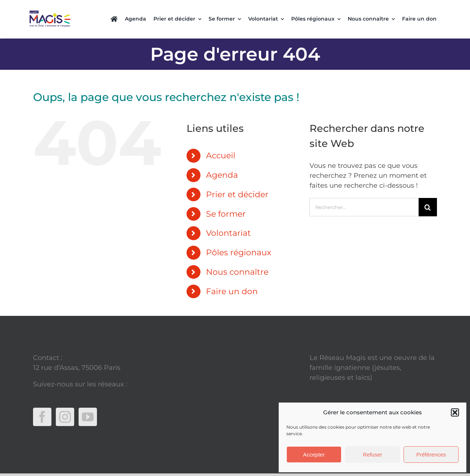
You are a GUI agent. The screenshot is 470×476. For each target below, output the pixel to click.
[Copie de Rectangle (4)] (50, 10)
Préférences (431, 455)
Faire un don (232, 278)
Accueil (221, 142)
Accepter (314, 455)
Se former (226, 201)
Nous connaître (237, 259)
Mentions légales (338, 393)
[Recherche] (428, 194)
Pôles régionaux (239, 239)
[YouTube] (88, 404)
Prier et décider (237, 181)
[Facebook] (42, 404)
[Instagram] (65, 404)
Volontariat (228, 220)
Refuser (373, 455)
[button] (455, 412)
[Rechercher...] (364, 194)
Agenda (222, 162)
